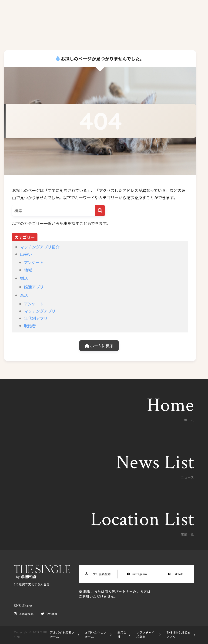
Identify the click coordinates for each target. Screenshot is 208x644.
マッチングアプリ (40, 311)
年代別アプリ (36, 318)
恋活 (24, 295)
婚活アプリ (34, 287)
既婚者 (30, 326)
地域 (28, 270)
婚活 (24, 278)
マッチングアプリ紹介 (40, 247)
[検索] (100, 211)
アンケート (34, 262)
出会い (26, 254)
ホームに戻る (99, 346)
